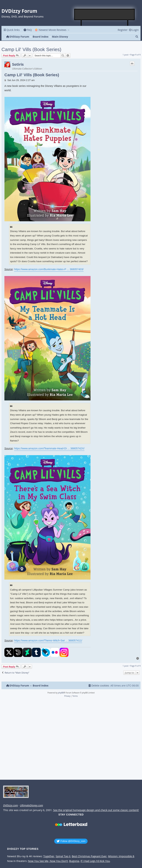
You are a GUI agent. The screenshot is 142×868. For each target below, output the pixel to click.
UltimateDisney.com (32, 805)
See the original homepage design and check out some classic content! (96, 810)
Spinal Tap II (63, 856)
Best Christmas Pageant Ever (89, 856)
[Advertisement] (105, 14)
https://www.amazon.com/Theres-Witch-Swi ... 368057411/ (48, 641)
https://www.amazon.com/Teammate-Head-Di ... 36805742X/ (49, 448)
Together (49, 856)
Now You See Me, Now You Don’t (48, 861)
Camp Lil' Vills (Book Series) (31, 49)
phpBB (61, 693)
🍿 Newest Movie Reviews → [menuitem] (52, 30)
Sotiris (18, 64)
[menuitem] (28, 30)
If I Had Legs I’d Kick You (95, 861)
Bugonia (74, 861)
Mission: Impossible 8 (121, 856)
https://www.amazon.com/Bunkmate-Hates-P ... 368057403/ (49, 269)
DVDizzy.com (10, 805)
